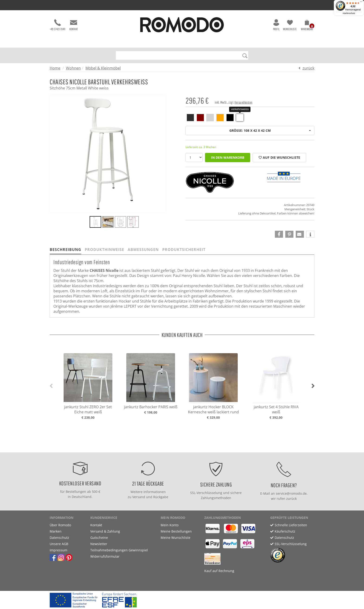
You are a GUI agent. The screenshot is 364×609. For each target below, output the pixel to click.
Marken (56, 531)
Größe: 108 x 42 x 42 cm (270, 130)
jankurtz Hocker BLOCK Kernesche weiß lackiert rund (213, 409)
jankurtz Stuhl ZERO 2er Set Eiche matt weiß (88, 409)
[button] (307, 26)
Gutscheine (99, 538)
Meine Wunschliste (175, 538)
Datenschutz (59, 538)
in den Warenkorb (228, 157)
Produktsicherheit (184, 250)
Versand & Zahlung (105, 531)
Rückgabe (161, 497)
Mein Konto (170, 525)
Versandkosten (244, 102)
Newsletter (99, 544)
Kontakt (74, 25)
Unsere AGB (59, 544)
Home (55, 68)
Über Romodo (60, 525)
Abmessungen (143, 250)
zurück (308, 68)
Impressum (58, 550)
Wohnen (73, 68)
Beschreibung (65, 250)
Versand (139, 497)
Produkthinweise (104, 250)
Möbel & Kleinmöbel (103, 68)
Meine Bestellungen (176, 531)
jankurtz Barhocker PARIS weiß (151, 407)
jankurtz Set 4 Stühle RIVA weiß (276, 409)
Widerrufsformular (105, 556)
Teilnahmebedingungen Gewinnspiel (119, 550)
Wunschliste (290, 25)
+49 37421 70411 (57, 25)
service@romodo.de (291, 493)
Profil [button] (276, 25)
